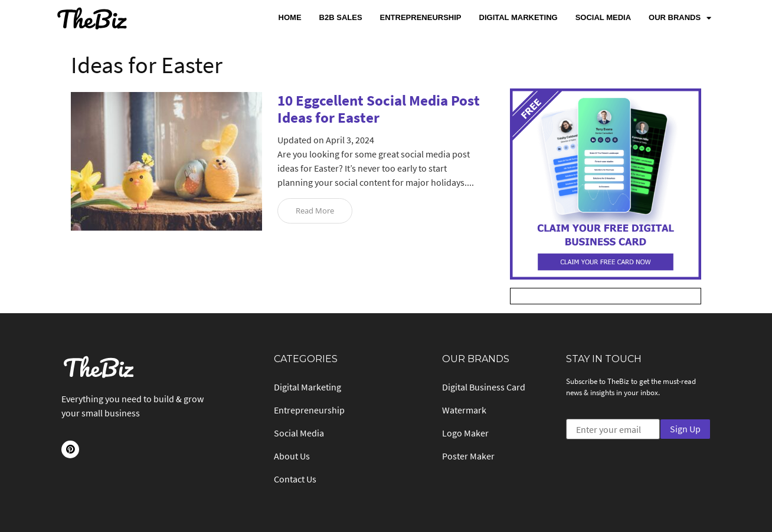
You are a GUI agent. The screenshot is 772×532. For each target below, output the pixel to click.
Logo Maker (465, 433)
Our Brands (680, 18)
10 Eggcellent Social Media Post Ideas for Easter (379, 109)
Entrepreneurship (421, 17)
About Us (292, 456)
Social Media (603, 17)
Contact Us (295, 479)
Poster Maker (468, 456)
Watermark (464, 410)
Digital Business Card (484, 387)
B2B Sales (341, 17)
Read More (315, 211)
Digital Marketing (519, 17)
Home (290, 17)
